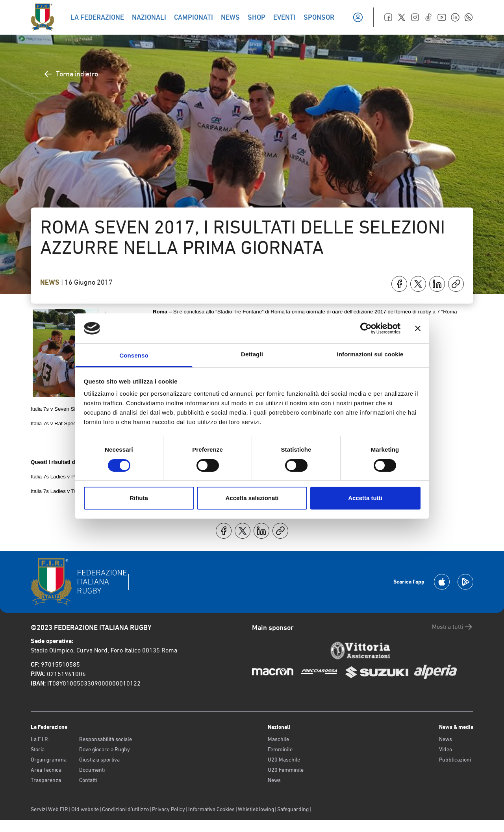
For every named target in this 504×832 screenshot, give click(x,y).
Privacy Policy (169, 809)
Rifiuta (139, 498)
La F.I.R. (40, 739)
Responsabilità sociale (106, 739)
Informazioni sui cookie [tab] (370, 354)
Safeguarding (293, 809)
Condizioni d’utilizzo (125, 809)
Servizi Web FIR (49, 809)
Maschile (278, 739)
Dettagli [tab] (252, 354)
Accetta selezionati (252, 498)
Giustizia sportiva (99, 760)
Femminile (280, 749)
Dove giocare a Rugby (105, 749)
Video (446, 749)
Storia (38, 749)
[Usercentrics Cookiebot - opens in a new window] (366, 328)
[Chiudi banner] (418, 328)
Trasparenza (46, 780)
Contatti (88, 780)
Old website (85, 809)
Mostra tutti (453, 627)
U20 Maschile (284, 760)
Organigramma (49, 760)
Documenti (92, 770)
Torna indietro (71, 74)
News (51, 282)
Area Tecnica (46, 770)
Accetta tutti (365, 498)
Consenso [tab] (134, 355)
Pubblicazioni (455, 760)
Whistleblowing (256, 809)
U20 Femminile (286, 770)
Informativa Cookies (211, 809)
